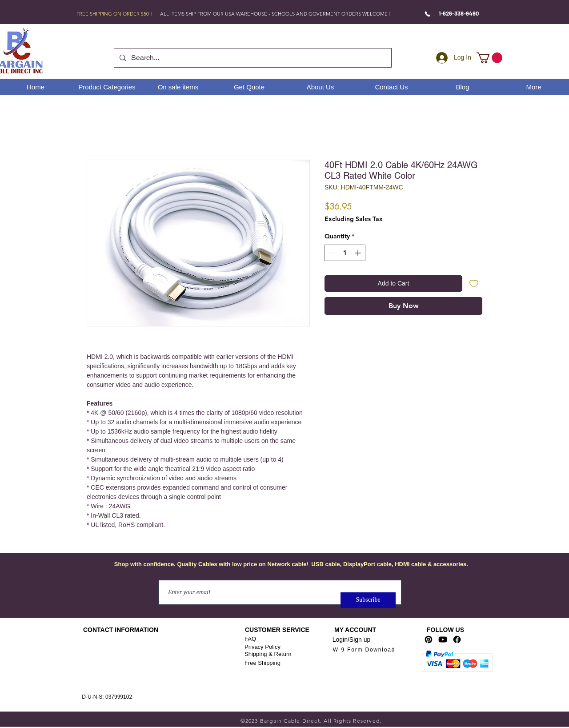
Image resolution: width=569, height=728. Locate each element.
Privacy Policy (262, 647)
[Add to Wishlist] (474, 284)
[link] (489, 58)
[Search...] (252, 58)
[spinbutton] (345, 253)
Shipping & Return (268, 654)
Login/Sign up (352, 640)
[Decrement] (331, 253)
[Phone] (427, 14)
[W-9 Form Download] (364, 650)
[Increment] (359, 253)
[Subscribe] (368, 600)
